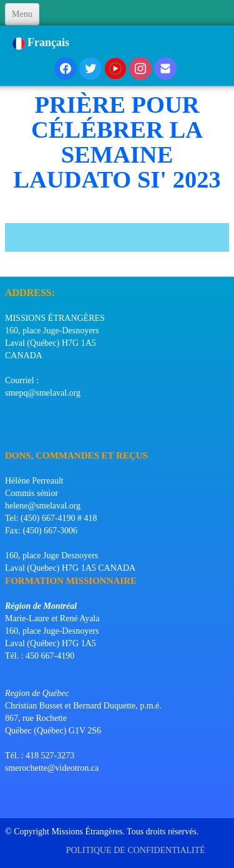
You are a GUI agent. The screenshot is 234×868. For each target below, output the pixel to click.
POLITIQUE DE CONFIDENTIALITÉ (137, 850)
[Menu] (22, 14)
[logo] (10, 261)
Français (42, 42)
